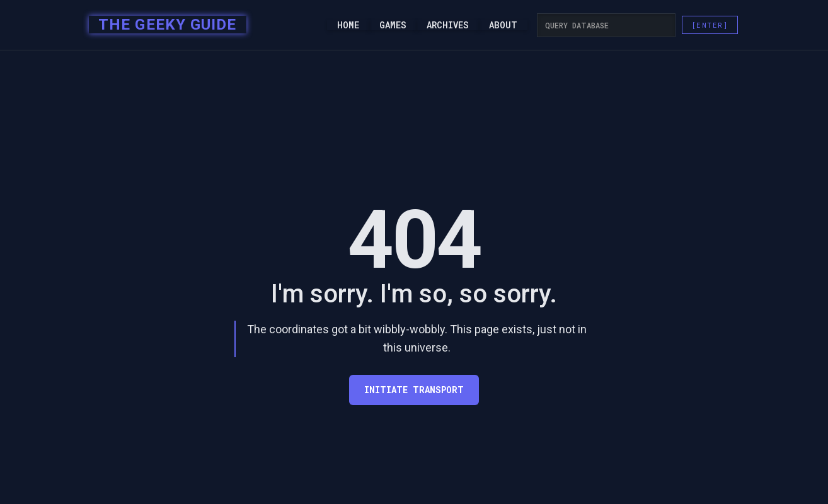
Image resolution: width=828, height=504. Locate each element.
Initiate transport (414, 390)
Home (348, 25)
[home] (164, 25)
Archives (448, 25)
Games (393, 25)
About (503, 25)
